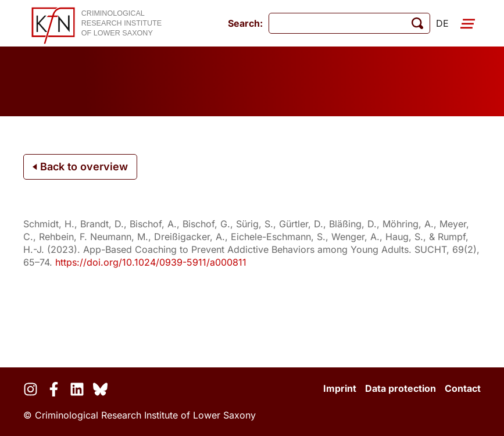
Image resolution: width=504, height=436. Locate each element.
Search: (245, 23)
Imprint (340, 388)
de (442, 23)
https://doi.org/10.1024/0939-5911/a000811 (151, 262)
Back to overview (80, 167)
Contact (463, 388)
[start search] (417, 23)
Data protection (401, 388)
